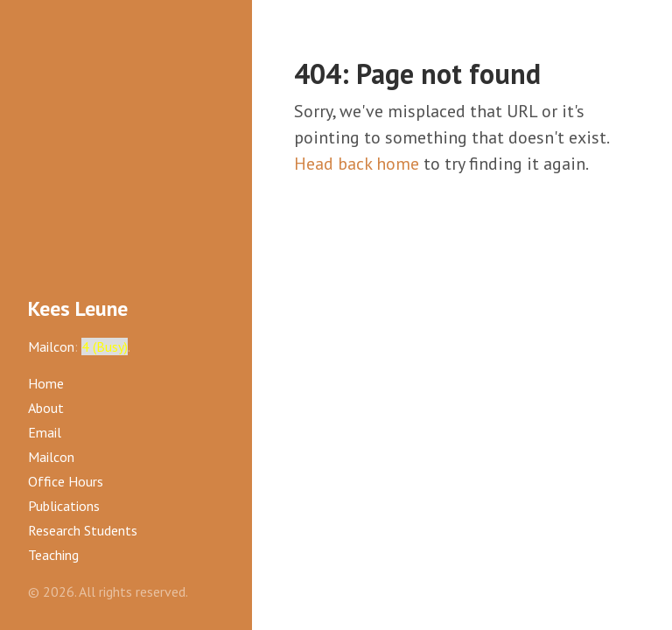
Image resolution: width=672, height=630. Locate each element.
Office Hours (66, 481)
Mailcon (51, 346)
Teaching (53, 555)
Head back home (357, 164)
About (46, 408)
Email (45, 432)
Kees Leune (78, 308)
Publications (64, 506)
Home (46, 383)
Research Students (83, 530)
